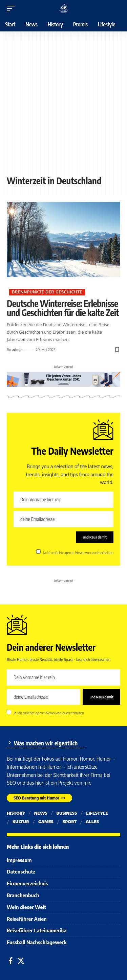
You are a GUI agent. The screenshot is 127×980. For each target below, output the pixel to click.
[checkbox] (38, 552)
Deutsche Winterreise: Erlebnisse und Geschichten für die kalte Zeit (63, 308)
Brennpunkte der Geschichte (47, 292)
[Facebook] (11, 961)
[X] (21, 961)
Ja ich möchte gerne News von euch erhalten (78, 552)
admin (17, 350)
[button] (13, 8)
